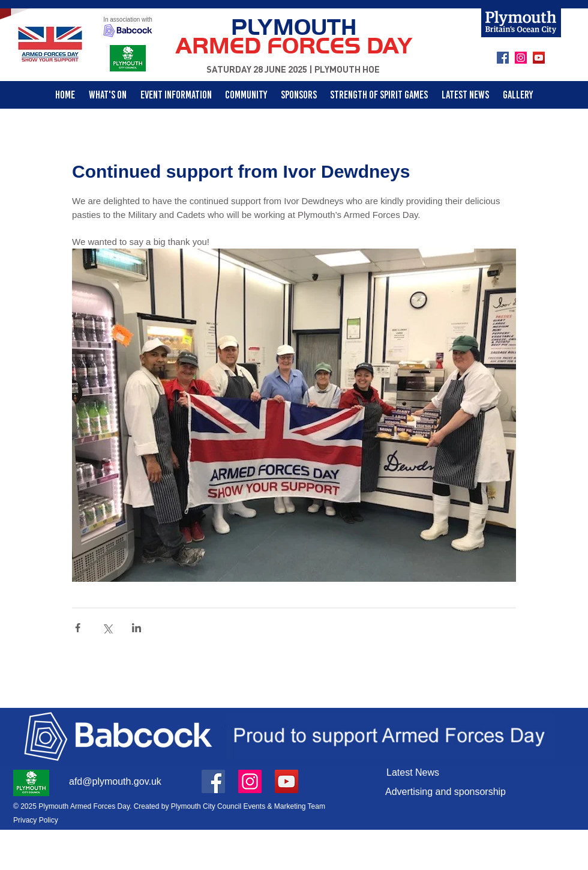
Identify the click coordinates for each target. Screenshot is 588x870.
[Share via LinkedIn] (136, 628)
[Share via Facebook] (78, 628)
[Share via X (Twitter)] (107, 628)
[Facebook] (503, 58)
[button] (246, 95)
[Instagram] (521, 58)
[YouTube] (539, 58)
